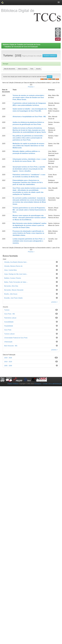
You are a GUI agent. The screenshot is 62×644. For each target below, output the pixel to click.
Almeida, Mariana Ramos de (13, 266)
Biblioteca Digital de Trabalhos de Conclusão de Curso (21, 45)
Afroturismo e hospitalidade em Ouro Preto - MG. (29, 117)
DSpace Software (13, 384)
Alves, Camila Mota (10, 270)
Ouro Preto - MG (10, 314)
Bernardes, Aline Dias (11, 286)
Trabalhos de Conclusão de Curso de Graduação (21, 47)
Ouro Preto (8, 330)
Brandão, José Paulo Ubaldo (13, 298)
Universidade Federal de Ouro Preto (16, 338)
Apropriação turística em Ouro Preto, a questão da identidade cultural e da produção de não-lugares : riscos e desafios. (29, 169)
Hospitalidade (9, 326)
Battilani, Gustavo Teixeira (13, 278)
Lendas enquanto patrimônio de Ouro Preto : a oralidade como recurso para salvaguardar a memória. (29, 241)
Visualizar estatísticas (50, 56)
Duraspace (38, 384)
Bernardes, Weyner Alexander (14, 290)
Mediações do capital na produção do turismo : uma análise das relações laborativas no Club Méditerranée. (29, 146)
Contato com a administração (52, 384)
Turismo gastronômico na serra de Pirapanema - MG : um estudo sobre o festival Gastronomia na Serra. (29, 210)
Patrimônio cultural (10, 318)
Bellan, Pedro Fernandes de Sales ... (16, 282)
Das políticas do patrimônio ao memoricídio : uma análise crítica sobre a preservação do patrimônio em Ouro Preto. (28, 138)
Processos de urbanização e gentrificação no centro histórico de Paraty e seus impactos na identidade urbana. (28, 233)
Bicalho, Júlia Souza (11, 294)
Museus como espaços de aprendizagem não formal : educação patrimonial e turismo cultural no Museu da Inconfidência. (29, 218)
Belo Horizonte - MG (11, 346)
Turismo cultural (9, 334)
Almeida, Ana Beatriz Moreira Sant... (16, 262)
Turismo (7, 310)
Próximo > (31, 87)
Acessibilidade (9, 322)
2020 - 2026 (8, 358)
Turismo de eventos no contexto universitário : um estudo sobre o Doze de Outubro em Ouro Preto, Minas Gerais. (29, 98)
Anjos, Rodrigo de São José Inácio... (16, 274)
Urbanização (8, 342)
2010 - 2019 (8, 362)
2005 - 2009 (8, 366)
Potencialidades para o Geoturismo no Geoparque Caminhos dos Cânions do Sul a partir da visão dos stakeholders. (28, 182)
